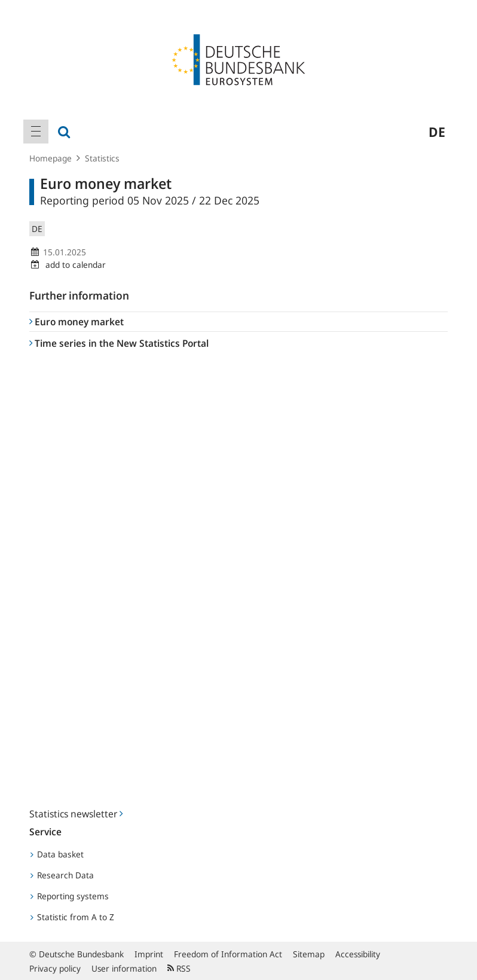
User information (124, 968)
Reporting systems (70, 896)
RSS (179, 968)
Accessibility (358, 954)
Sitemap (309, 954)
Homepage (51, 158)
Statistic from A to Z (72, 917)
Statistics (102, 158)
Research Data (62, 875)
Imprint (149, 954)
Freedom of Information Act (228, 954)
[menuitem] (36, 132)
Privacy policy (55, 968)
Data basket (57, 854)
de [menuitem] (437, 132)
